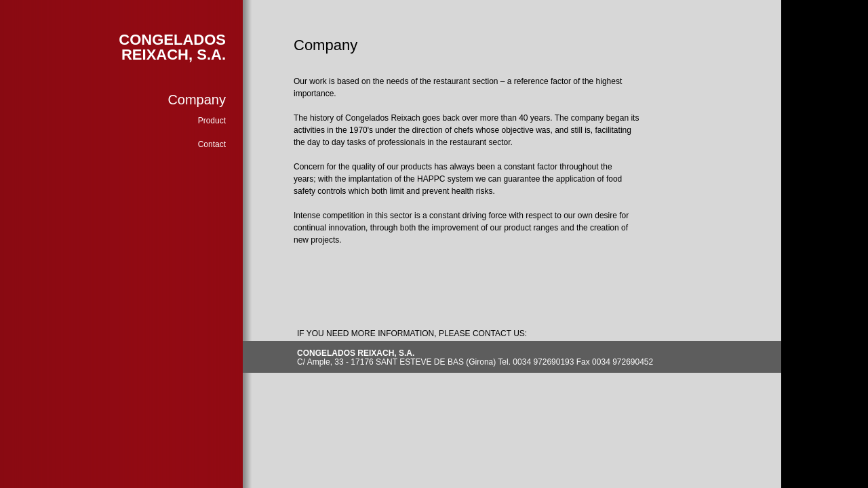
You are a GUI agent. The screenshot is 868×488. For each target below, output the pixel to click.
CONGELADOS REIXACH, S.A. (172, 47)
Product (212, 121)
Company (197, 100)
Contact (212, 144)
